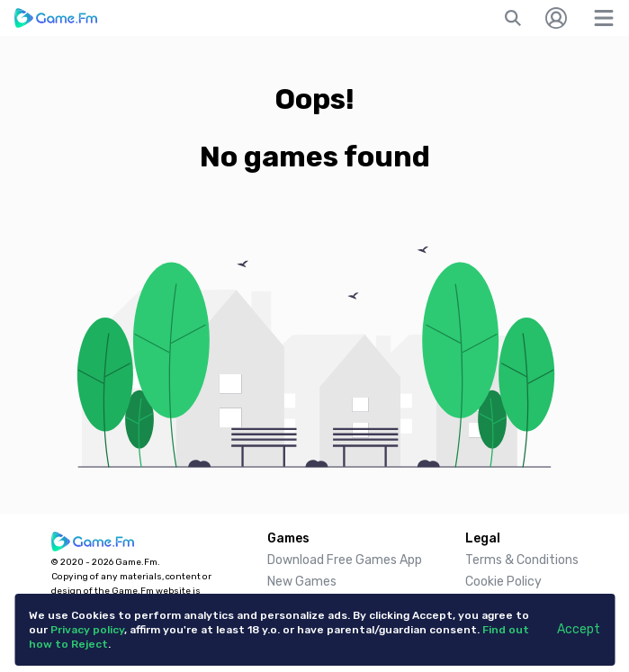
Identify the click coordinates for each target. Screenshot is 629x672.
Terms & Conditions (522, 560)
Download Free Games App (345, 560)
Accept (579, 629)
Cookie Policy (503, 582)
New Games (302, 582)
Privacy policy (87, 630)
